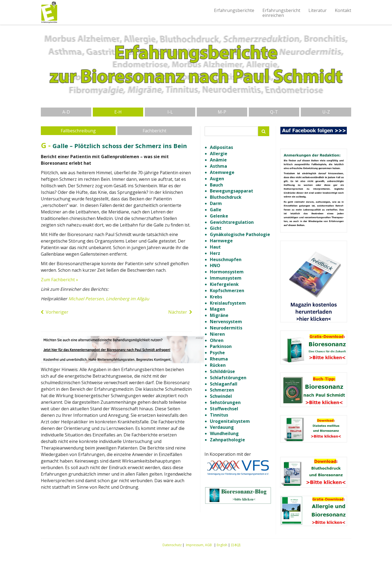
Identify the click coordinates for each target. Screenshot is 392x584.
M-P (222, 112)
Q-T (274, 112)
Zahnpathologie (227, 440)
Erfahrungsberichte (234, 10)
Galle (216, 210)
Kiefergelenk (224, 284)
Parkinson (221, 346)
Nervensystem (226, 322)
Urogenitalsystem (230, 421)
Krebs (216, 297)
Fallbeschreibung (78, 131)
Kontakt (343, 10)
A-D (66, 112)
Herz (215, 253)
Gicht (216, 228)
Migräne (219, 315)
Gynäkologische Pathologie (240, 234)
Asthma (218, 166)
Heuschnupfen (226, 259)
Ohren (217, 340)
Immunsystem (226, 278)
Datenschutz (172, 545)
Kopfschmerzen (227, 291)
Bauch (216, 185)
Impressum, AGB (199, 545)
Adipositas (221, 147)
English (222, 545)
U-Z (326, 112)
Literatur (318, 10)
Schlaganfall (224, 384)
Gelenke (219, 216)
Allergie (219, 154)
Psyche (217, 353)
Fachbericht (154, 131)
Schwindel (221, 396)
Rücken (218, 365)
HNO (215, 265)
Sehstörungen (225, 402)
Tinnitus (219, 415)
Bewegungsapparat (232, 191)
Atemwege (222, 172)
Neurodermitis (226, 328)
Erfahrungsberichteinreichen (281, 13)
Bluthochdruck (226, 197)
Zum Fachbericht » (59, 280)
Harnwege (221, 241)
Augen (217, 179)
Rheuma (219, 359)
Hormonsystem (227, 272)
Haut (215, 247)
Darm (216, 203)
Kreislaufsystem (228, 303)
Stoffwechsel (224, 409)
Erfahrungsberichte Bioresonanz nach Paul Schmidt (49, 12)
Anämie (218, 160)
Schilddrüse (222, 371)
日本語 (236, 545)
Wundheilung (224, 433)
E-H (118, 112)
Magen (218, 309)
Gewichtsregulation (232, 222)
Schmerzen (222, 390)
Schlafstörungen (228, 378)
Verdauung (222, 427)
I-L (170, 112)
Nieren (217, 334)
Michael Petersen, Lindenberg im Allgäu (109, 299)
